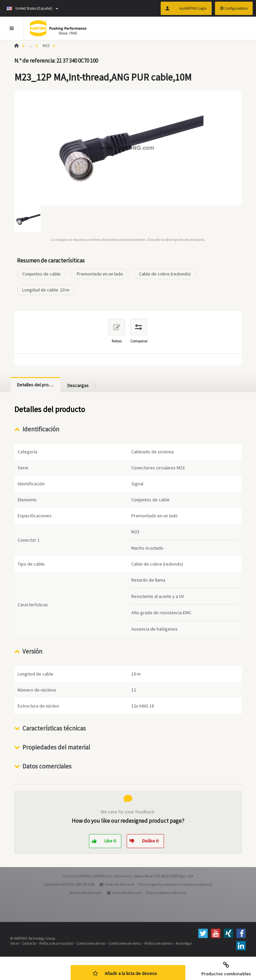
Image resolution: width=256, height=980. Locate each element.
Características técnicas (54, 728)
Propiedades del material (56, 747)
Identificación (41, 429)
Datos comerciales (47, 766)
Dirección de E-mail (120, 884)
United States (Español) (29, 8)
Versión (32, 651)
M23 (46, 45)
